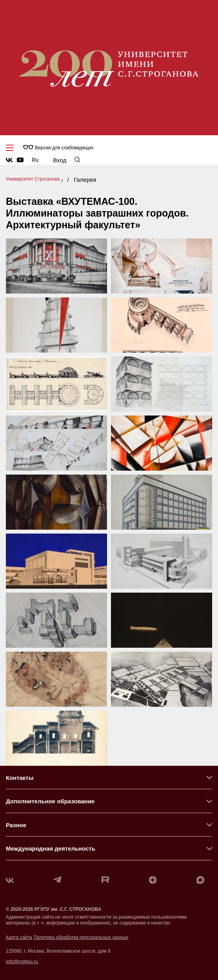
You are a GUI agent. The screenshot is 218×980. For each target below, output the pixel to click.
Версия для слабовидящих (58, 148)
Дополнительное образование (50, 801)
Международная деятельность (51, 848)
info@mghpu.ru (22, 962)
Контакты (20, 778)
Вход (60, 160)
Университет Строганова (33, 179)
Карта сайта (19, 937)
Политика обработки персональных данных (81, 937)
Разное (16, 825)
